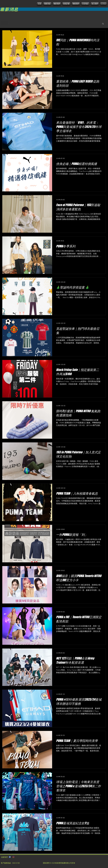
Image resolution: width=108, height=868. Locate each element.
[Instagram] (13, 857)
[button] (103, 24)
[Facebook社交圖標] (10, 857)
